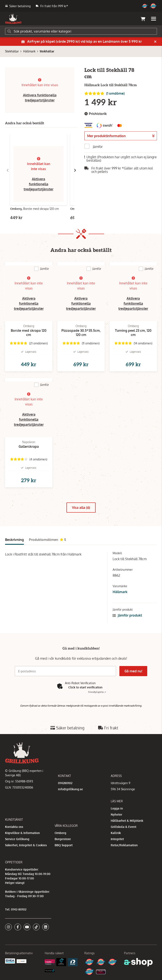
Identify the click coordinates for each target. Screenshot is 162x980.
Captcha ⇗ (97, 692)
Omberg (60, 833)
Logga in (117, 808)
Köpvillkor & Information (22, 833)
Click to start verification (85, 687)
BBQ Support (64, 845)
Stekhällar (12, 51)
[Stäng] (155, 42)
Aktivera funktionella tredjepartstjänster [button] (38, 184)
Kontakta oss (14, 827)
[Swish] (22, 961)
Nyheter (116, 814)
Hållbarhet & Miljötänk (127, 821)
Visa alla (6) (81, 508)
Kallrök (116, 833)
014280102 (65, 783)
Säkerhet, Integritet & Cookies (26, 845)
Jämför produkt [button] (127, 615)
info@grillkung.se (70, 789)
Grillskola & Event (124, 827)
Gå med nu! (133, 671)
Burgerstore (63, 839)
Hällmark (29, 51)
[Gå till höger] (75, 170)
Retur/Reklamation (124, 845)
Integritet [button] (117, 839)
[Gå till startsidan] (13, 19)
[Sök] (81, 31)
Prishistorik (96, 114)
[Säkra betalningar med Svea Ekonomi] (10, 961)
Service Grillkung (17, 839)
